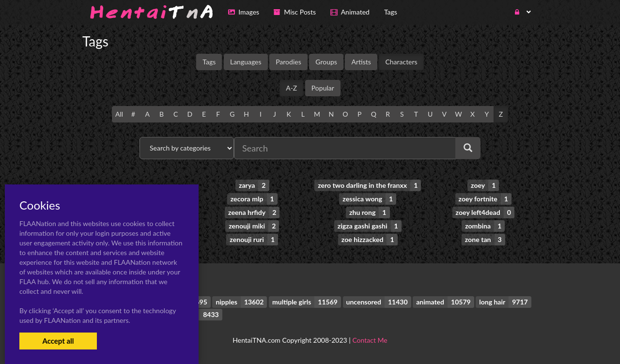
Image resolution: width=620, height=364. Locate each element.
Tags (209, 62)
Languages (246, 62)
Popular (323, 88)
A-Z (291, 88)
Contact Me (370, 340)
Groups (326, 62)
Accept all (58, 341)
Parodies (288, 62)
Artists (361, 62)
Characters (401, 62)
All (119, 114)
